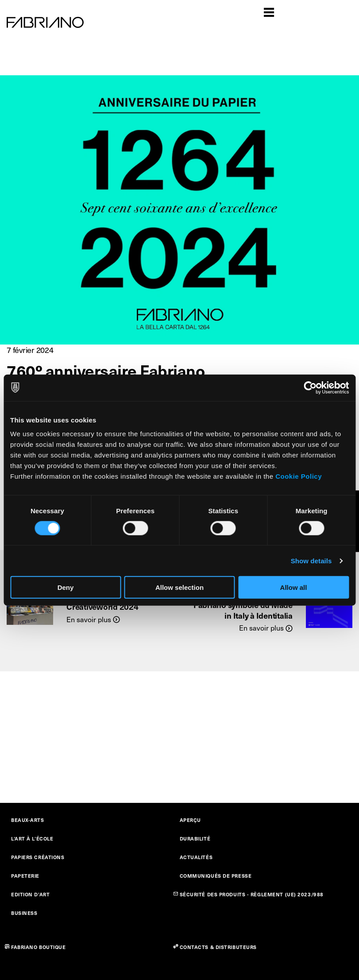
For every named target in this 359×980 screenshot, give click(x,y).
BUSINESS (24, 913)
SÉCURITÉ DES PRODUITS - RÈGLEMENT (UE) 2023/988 (252, 894)
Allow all (294, 587)
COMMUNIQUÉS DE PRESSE (216, 876)
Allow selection (179, 587)
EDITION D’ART (30, 894)
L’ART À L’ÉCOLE (32, 839)
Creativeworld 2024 (102, 606)
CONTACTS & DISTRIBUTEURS (218, 947)
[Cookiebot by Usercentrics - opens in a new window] (310, 387)
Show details (311, 560)
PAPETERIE (25, 876)
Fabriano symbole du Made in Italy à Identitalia (243, 610)
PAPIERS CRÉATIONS (38, 857)
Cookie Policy (299, 476)
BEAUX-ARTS (28, 820)
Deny (66, 587)
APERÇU (190, 820)
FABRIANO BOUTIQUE (39, 947)
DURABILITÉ (195, 839)
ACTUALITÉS (196, 857)
